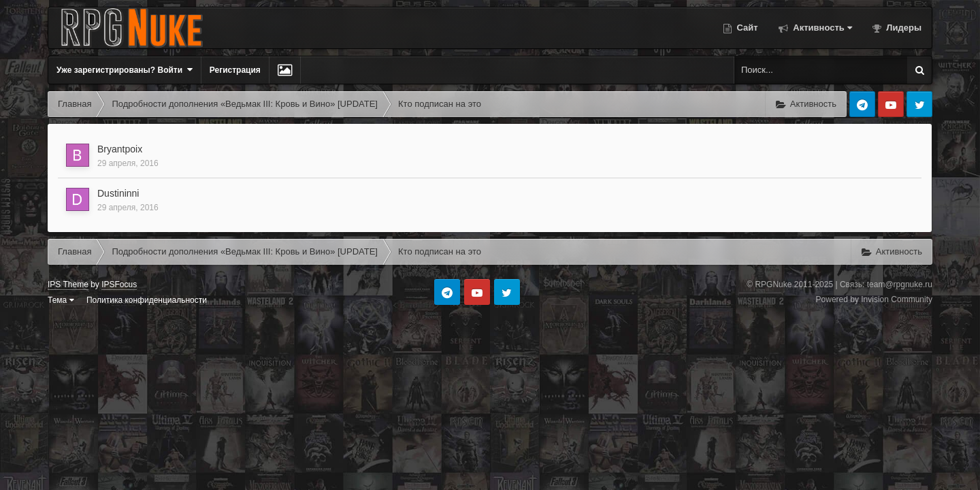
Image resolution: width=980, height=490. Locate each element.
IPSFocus (119, 284)
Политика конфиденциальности (147, 300)
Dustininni (118, 193)
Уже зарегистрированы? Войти (125, 70)
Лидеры (903, 28)
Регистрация (235, 70)
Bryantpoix (120, 149)
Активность (821, 28)
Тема (61, 300)
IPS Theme (68, 284)
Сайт (746, 28)
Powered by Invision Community (874, 299)
